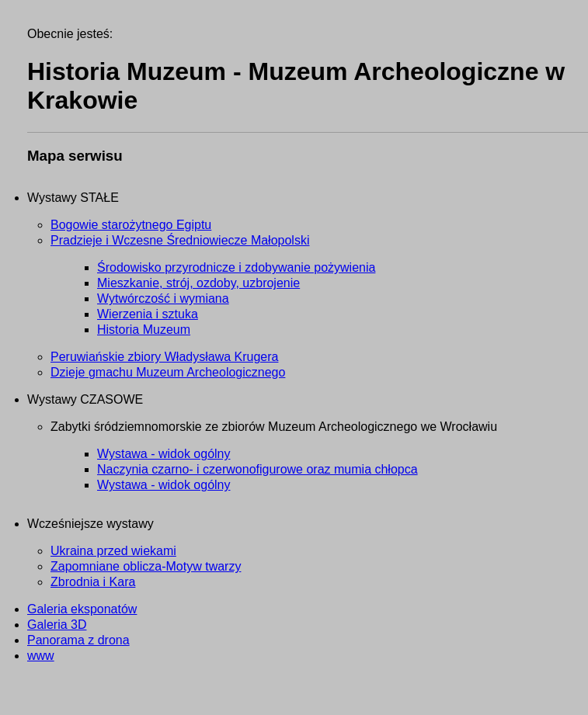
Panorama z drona (78, 640)
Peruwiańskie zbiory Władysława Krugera (164, 357)
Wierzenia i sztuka (148, 314)
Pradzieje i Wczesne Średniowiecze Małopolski (180, 240)
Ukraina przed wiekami (113, 551)
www (41, 656)
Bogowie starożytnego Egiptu (131, 225)
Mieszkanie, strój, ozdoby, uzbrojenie (198, 283)
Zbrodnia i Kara (93, 582)
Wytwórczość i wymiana (163, 298)
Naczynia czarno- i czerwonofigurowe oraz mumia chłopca (257, 469)
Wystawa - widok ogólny (164, 454)
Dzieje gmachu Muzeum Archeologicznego (168, 372)
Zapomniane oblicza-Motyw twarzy (146, 566)
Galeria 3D (57, 625)
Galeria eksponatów (82, 609)
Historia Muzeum (144, 330)
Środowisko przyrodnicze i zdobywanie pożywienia (236, 267)
